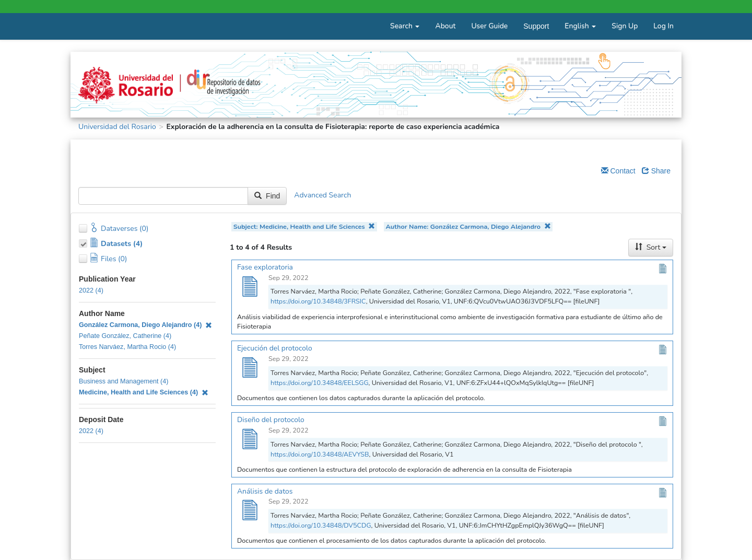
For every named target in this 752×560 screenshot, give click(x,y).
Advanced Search (322, 195)
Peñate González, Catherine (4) (125, 336)
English (580, 26)
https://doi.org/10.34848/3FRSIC (318, 301)
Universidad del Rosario (117, 127)
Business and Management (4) (124, 381)
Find (267, 196)
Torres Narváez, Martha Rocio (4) (127, 347)
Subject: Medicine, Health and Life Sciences (304, 226)
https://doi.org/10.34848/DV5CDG (321, 525)
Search (405, 26)
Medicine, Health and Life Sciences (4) (144, 392)
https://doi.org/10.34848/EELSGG (320, 383)
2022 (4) (91, 290)
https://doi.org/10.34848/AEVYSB (320, 454)
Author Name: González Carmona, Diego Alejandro (468, 226)
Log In (663, 26)
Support (536, 26)
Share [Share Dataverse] (656, 171)
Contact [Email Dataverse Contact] (618, 171)
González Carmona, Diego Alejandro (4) (145, 325)
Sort (651, 247)
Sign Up (625, 26)
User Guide (489, 26)
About (445, 26)
